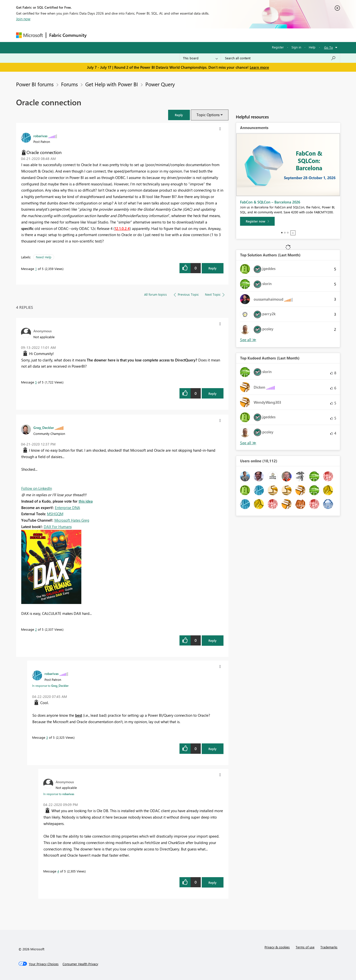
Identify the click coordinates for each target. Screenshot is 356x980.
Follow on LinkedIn (37, 488)
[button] (179, 115)
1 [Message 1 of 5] (36, 269)
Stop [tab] (293, 233)
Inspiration (120, 35)
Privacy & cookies (277, 947)
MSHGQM (55, 514)
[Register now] (257, 221)
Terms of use (305, 947)
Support (224, 35)
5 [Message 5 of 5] (36, 382)
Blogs (184, 35)
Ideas (140, 35)
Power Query (160, 84)
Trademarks (329, 947)
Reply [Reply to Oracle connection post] (212, 268)
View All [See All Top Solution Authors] (248, 340)
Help (312, 47)
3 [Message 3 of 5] (47, 737)
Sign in (296, 47)
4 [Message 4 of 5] (58, 871)
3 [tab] (288, 233)
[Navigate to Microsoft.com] (29, 35)
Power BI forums (35, 84)
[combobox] (280, 58)
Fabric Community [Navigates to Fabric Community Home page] (68, 35)
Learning (203, 35)
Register (278, 47)
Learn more (259, 67)
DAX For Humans (58, 527)
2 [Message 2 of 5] (36, 629)
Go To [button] (329, 47)
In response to (50, 686)
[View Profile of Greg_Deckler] (44, 427)
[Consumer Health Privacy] (80, 964)
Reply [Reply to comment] (212, 393)
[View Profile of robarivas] (40, 136)
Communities (162, 35)
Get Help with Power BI (112, 84)
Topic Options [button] (208, 115)
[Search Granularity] (200, 58)
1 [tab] (282, 233)
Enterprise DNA (67, 508)
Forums (98, 35)
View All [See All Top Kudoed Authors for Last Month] (248, 443)
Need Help (44, 257)
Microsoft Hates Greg (72, 520)
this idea (86, 501)
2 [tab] (285, 233)
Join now (23, 19)
